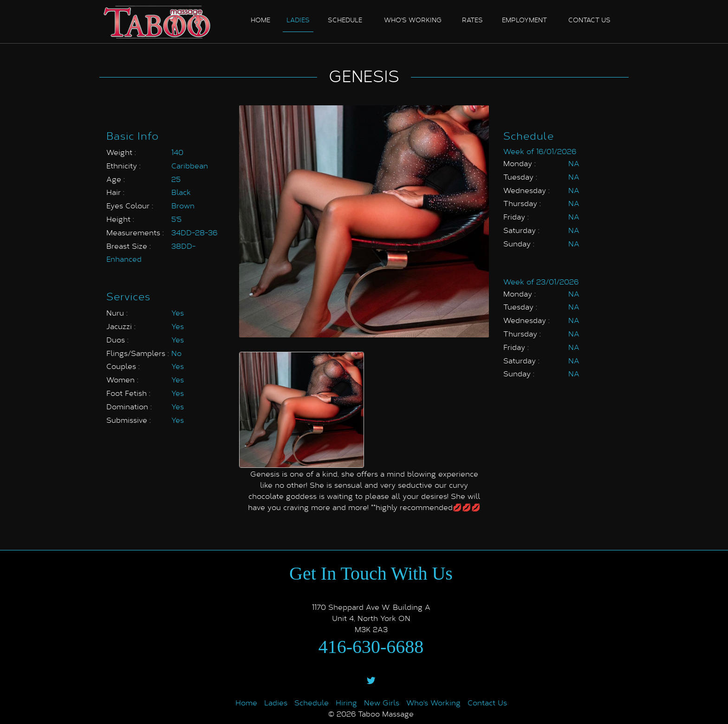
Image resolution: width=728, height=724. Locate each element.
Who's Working (413, 20)
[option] (302, 410)
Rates (472, 20)
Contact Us (487, 702)
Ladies (298, 20)
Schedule (345, 20)
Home (260, 20)
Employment (524, 20)
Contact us (589, 20)
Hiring (346, 702)
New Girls (382, 702)
